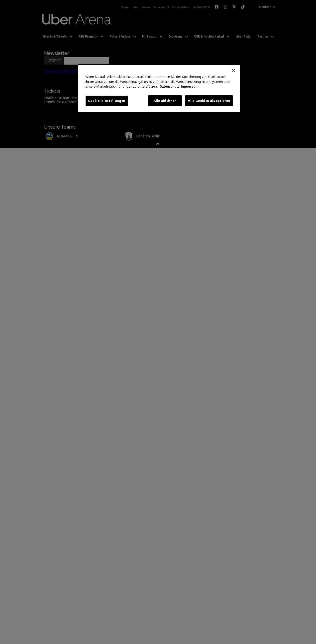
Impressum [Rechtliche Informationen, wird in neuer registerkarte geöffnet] (190, 86)
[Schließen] (233, 70)
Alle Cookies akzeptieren (209, 101)
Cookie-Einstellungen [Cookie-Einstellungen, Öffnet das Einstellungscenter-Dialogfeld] (107, 101)
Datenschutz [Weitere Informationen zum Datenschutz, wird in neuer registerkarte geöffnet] (170, 86)
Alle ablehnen (165, 101)
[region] (159, 88)
